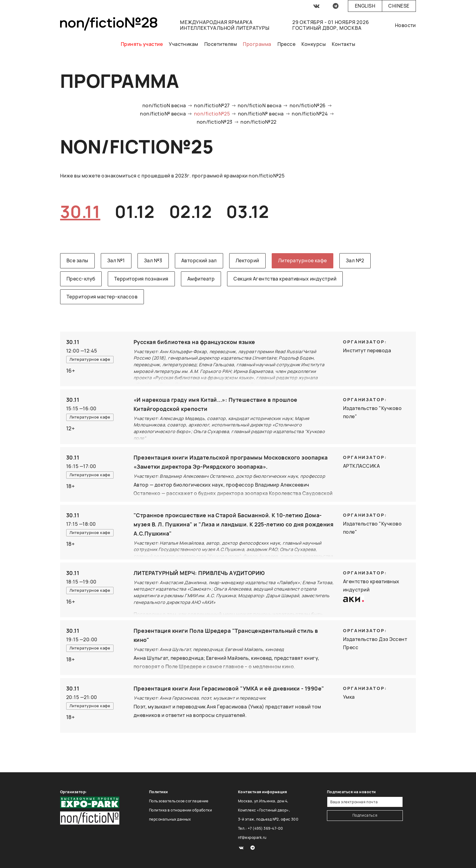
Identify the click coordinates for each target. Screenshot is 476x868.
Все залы (77, 260)
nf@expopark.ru (252, 837)
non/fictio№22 (258, 122)
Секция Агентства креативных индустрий (285, 279)
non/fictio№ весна (163, 114)
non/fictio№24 (310, 114)
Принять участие (142, 44)
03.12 (247, 211)
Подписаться (365, 815)
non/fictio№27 (212, 105)
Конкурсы (314, 44)
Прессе (287, 44)
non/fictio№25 (212, 114)
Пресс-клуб (81, 279)
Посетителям (221, 44)
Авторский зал (199, 260)
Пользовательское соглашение (179, 801)
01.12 (134, 211)
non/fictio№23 (215, 122)
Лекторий (247, 260)
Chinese (399, 6)
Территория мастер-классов (102, 297)
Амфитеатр (201, 279)
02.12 (190, 211)
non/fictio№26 (308, 105)
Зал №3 (153, 260)
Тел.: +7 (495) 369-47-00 (261, 828)
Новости (405, 25)
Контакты (343, 44)
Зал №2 (355, 260)
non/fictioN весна (164, 105)
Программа (257, 44)
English (365, 6)
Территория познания (141, 279)
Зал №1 (116, 260)
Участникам (184, 44)
